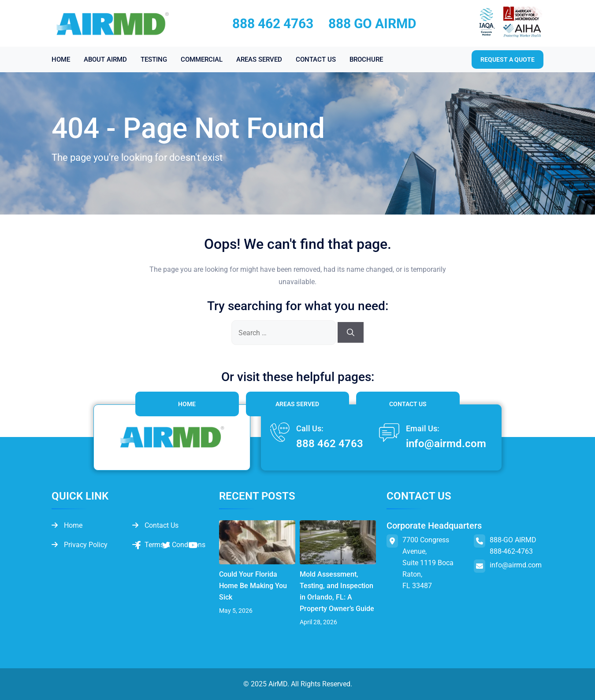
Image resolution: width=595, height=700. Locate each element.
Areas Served (297, 404)
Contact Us (408, 404)
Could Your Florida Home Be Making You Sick (253, 586)
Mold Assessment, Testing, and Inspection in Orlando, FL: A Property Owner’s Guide (337, 591)
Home (187, 404)
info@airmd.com (446, 444)
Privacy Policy (80, 545)
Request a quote (508, 59)
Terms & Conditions (169, 545)
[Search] (351, 333)
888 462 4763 (273, 24)
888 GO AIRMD (372, 24)
